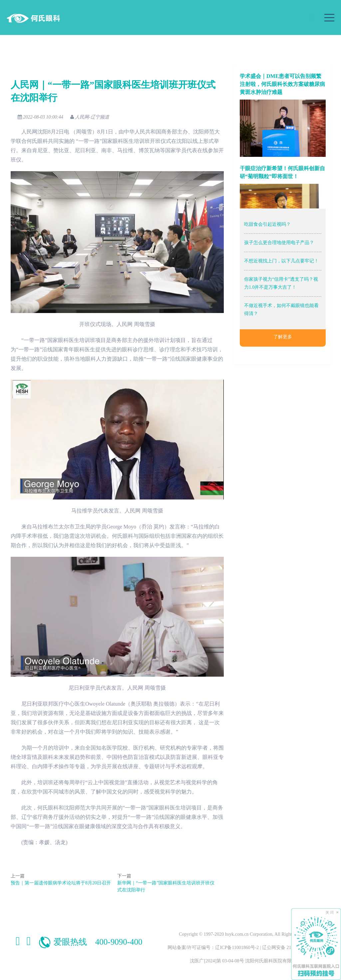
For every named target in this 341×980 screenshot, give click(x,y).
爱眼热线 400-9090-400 (90, 942)
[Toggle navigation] (329, 18)
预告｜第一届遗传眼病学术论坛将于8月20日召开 (61, 883)
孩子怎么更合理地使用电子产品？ (279, 243)
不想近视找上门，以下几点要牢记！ (281, 261)
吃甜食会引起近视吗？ (267, 224)
